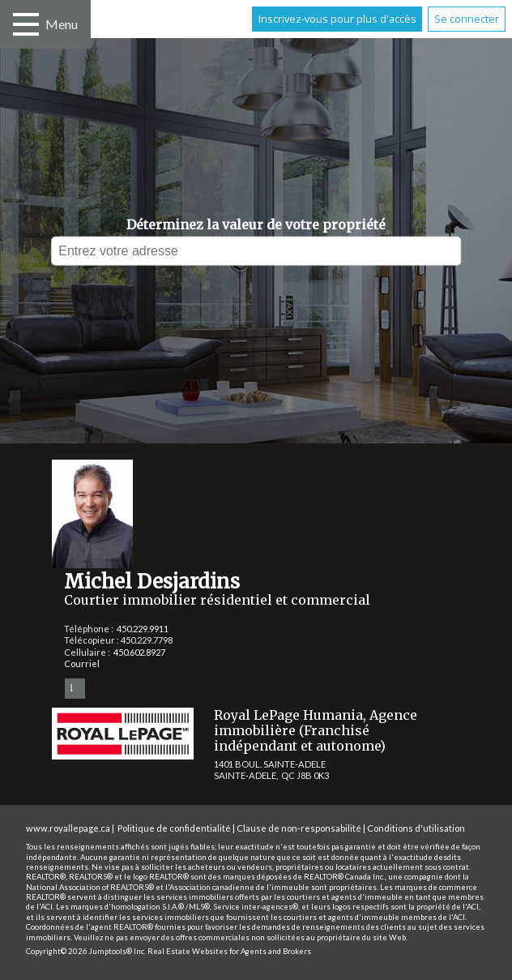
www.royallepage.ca (68, 828)
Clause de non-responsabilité (299, 828)
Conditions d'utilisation (416, 828)
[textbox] (256, 251)
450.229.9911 (143, 629)
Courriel (82, 663)
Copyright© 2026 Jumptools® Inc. (86, 951)
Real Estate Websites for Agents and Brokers (229, 951)
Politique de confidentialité (174, 828)
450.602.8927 (139, 652)
